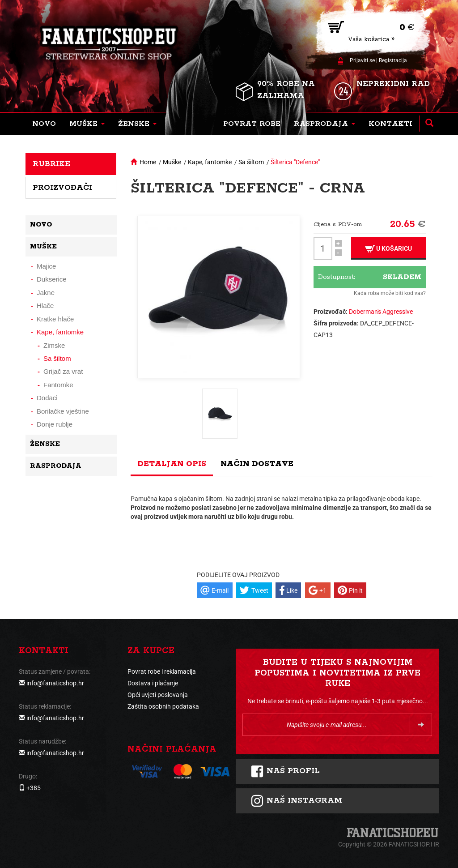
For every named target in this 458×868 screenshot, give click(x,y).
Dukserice (52, 279)
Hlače (45, 306)
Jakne (46, 293)
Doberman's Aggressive (381, 312)
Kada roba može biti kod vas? (390, 293)
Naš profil (285, 771)
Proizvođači (62, 188)
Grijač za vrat (63, 371)
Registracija (393, 60)
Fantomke (58, 385)
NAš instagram (296, 801)
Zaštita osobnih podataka (163, 706)
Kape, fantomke (210, 162)
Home (148, 162)
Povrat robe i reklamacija (162, 671)
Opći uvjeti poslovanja (158, 695)
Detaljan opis (172, 464)
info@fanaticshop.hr (55, 683)
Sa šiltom (251, 162)
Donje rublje (55, 424)
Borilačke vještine (63, 411)
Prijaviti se (362, 60)
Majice (46, 266)
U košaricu (388, 249)
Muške (172, 162)
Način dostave (257, 464)
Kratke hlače (55, 319)
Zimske (54, 345)
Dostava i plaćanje (153, 683)
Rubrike (51, 164)
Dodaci (47, 398)
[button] (87, 124)
